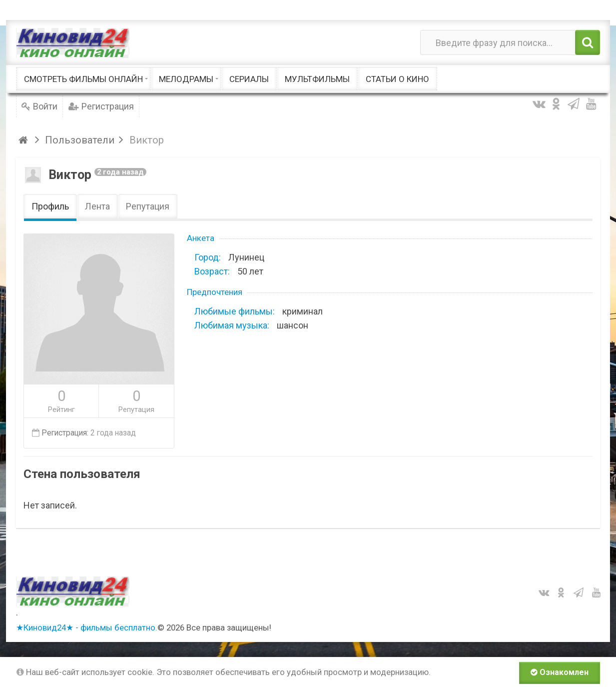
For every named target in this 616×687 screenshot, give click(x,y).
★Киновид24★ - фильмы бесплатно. (87, 627)
